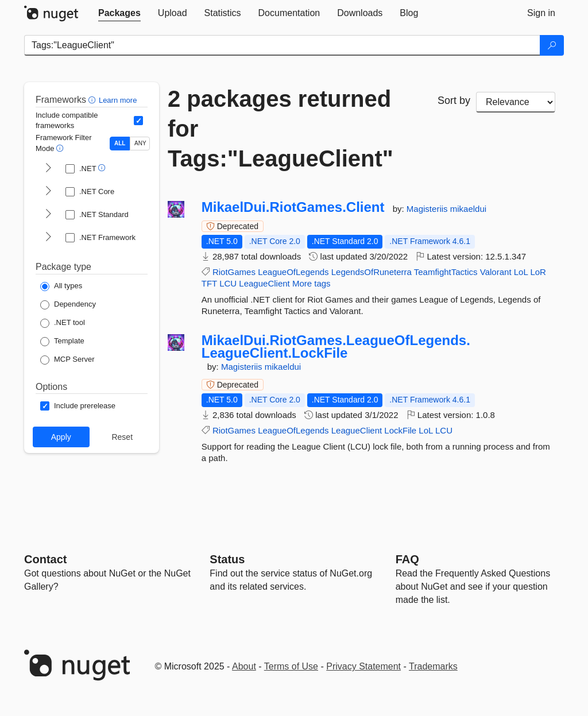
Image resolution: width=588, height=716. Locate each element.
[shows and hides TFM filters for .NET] (48, 169)
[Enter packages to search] (282, 45)
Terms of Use (291, 666)
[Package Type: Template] (62, 342)
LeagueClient (264, 283)
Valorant (496, 272)
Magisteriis (428, 209)
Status (227, 559)
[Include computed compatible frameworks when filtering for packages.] (138, 121)
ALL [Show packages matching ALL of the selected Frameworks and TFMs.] (120, 143)
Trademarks (433, 666)
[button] (93, 100)
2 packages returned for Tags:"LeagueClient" (281, 129)
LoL (521, 272)
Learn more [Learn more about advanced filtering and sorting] (118, 100)
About (244, 666)
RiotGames (234, 272)
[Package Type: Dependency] (68, 305)
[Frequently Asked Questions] (407, 559)
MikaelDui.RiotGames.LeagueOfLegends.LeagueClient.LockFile (336, 347)
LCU (228, 283)
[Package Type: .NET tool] (63, 323)
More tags (312, 283)
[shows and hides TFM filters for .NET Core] (48, 192)
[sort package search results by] (516, 102)
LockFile (400, 430)
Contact (45, 559)
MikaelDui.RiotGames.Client (293, 207)
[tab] (119, 13)
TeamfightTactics (446, 272)
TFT (209, 283)
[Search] (552, 45)
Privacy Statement (363, 666)
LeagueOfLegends (293, 272)
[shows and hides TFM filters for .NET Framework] (48, 238)
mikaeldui (468, 209)
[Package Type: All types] (61, 287)
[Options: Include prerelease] (78, 406)
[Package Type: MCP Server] (67, 360)
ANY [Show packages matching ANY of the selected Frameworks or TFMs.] (140, 143)
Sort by (454, 100)
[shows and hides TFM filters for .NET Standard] (48, 215)
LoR (538, 272)
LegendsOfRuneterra (372, 272)
